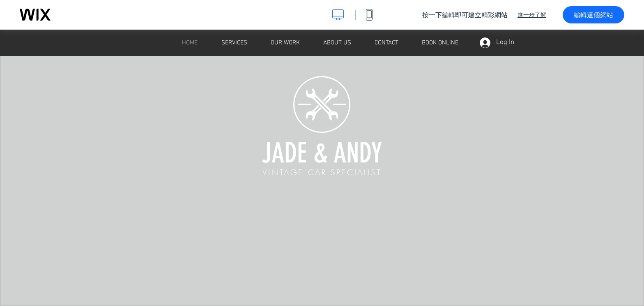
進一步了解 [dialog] (532, 15)
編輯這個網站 (593, 15)
